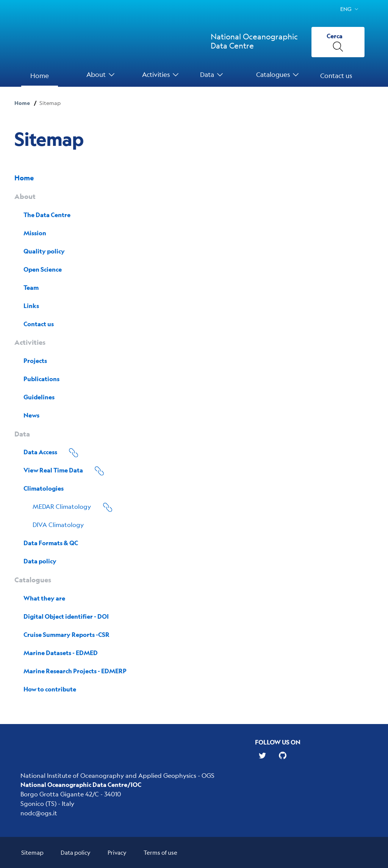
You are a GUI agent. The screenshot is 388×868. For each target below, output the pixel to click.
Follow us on (278, 742)
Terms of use (160, 852)
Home (22, 103)
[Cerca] (338, 42)
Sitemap (32, 852)
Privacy (117, 852)
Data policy (76, 852)
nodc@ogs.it (39, 813)
